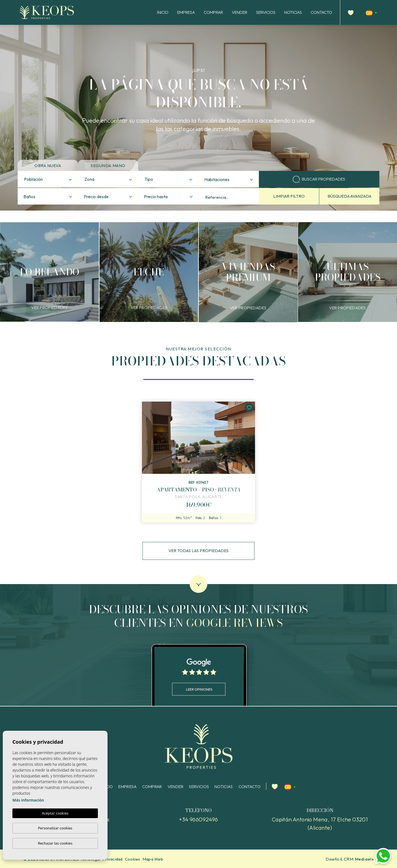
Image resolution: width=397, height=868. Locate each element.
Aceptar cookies (55, 813)
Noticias (293, 12)
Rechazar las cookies (55, 843)
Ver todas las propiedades (198, 551)
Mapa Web (153, 859)
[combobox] (48, 179)
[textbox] (49, 180)
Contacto (321, 12)
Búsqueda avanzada (349, 196)
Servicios (266, 12)
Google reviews (234, 623)
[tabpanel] (198, 462)
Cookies (133, 859)
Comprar (213, 12)
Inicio (163, 12)
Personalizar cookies (55, 828)
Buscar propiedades (319, 179)
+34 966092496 (198, 819)
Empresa (186, 12)
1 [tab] (199, 377)
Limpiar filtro (289, 196)
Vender (240, 12)
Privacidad (113, 859)
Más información (28, 800)
